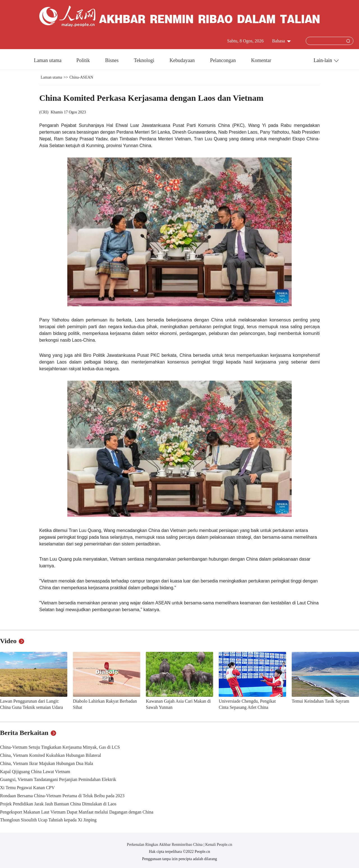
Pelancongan (224, 60)
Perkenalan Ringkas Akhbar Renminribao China (165, 845)
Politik (84, 60)
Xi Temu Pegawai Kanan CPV (27, 788)
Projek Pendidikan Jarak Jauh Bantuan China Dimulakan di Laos (58, 804)
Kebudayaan (183, 60)
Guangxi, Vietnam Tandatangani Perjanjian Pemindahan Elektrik (58, 779)
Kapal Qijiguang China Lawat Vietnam (35, 772)
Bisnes (113, 60)
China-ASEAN (81, 77)
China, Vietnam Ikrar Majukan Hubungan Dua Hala (47, 763)
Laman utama (48, 60)
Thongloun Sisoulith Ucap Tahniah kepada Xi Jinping (48, 820)
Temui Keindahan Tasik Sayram (320, 701)
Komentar (261, 60)
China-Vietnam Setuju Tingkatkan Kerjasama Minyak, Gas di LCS (60, 747)
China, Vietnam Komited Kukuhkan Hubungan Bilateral (50, 755)
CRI (44, 112)
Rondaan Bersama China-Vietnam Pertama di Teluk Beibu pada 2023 (62, 796)
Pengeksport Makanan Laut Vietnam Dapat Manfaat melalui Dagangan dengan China (77, 812)
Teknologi (145, 60)
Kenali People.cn (218, 845)
